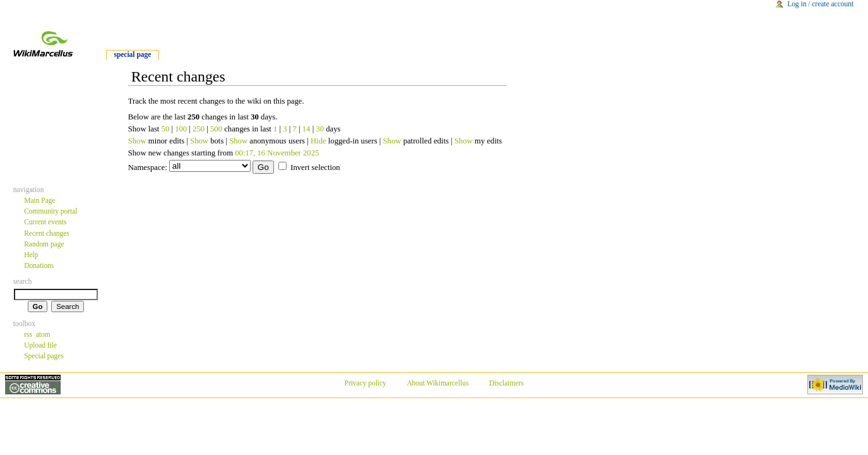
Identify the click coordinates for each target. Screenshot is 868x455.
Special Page (132, 54)
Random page (44, 244)
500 (216, 129)
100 (181, 129)
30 (320, 129)
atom (43, 334)
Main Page (39, 200)
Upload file (40, 345)
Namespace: (148, 167)
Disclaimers (507, 383)
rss (28, 334)
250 (199, 129)
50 (166, 129)
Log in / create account (820, 4)
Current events (45, 222)
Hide (318, 141)
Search (23, 281)
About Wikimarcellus (437, 383)
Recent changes (47, 233)
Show (137, 141)
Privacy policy (366, 383)
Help (31, 255)
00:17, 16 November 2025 (277, 153)
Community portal (51, 211)
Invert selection (315, 167)
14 (306, 129)
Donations (39, 265)
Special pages (44, 356)
